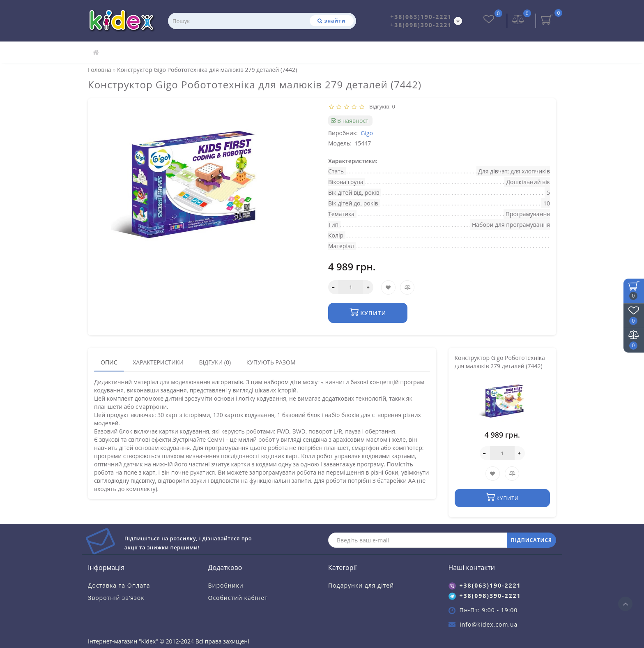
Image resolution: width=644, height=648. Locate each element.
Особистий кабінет (238, 598)
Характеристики (158, 362)
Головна (100, 70)
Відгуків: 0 (381, 106)
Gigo (367, 133)
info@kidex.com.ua (489, 624)
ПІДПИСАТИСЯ (531, 540)
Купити (368, 312)
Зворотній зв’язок (116, 598)
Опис (109, 362)
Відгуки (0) (215, 362)
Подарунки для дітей (361, 585)
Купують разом (271, 362)
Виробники (226, 585)
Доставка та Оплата (119, 585)
